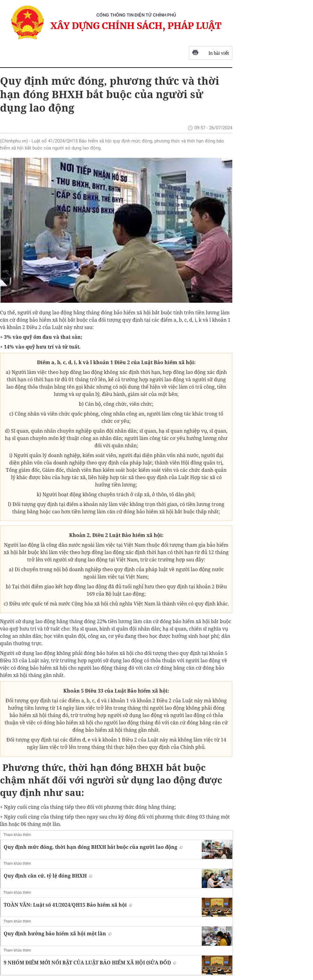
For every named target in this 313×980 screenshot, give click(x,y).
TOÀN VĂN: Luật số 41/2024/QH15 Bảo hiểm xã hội (68, 905)
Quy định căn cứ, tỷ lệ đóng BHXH (48, 876)
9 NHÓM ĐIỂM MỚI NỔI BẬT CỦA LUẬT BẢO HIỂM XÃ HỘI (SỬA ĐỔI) (90, 963)
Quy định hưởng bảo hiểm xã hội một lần (57, 934)
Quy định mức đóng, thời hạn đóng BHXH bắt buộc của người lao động (93, 847)
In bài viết (211, 53)
